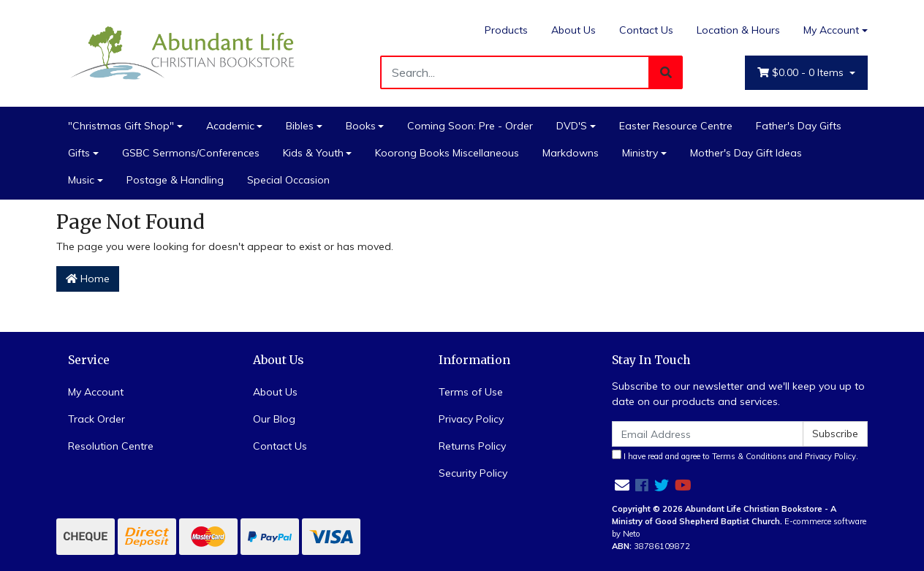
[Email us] (622, 485)
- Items (802, 73)
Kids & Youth (313, 153)
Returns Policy (472, 446)
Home (88, 279)
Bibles (300, 126)
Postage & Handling (175, 180)
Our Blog (274, 419)
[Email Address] (708, 434)
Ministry (640, 153)
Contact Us (646, 30)
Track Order (96, 419)
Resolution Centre (111, 446)
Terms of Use (471, 392)
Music (81, 180)
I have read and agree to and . (735, 455)
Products (506, 30)
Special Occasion (288, 180)
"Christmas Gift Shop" (121, 126)
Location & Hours (738, 30)
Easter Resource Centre (676, 126)
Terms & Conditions (749, 456)
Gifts (79, 153)
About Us (573, 30)
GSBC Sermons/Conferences (191, 153)
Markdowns (571, 153)
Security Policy (473, 473)
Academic (230, 126)
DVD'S (572, 126)
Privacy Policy (471, 419)
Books (361, 126)
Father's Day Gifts (799, 126)
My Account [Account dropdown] (831, 30)
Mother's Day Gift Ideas (746, 153)
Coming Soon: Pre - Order (470, 126)
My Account (96, 392)
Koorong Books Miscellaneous (447, 153)
